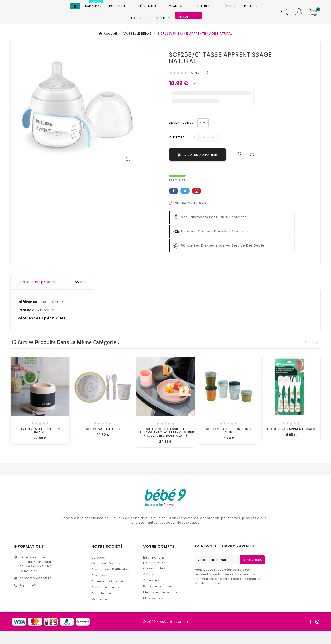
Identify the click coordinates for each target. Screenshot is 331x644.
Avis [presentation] (78, 295)
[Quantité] (194, 150)
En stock (26, 323)
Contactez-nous (105, 600)
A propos (99, 588)
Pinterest (197, 204)
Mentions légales (106, 577)
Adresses (151, 593)
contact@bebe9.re (36, 591)
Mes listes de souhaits (162, 605)
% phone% (28, 598)
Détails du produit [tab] (38, 295)
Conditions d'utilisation (111, 583)
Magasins (100, 612)
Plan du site (101, 606)
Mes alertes (153, 611)
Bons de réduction (159, 599)
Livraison (99, 571)
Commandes (154, 581)
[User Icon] (299, 19)
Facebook (174, 204)
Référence (28, 315)
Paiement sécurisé (107, 594)
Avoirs (148, 587)
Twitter (185, 204)
